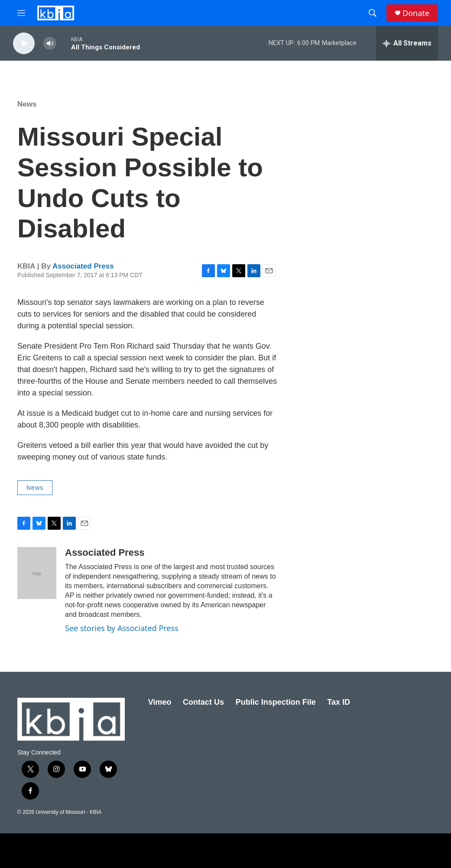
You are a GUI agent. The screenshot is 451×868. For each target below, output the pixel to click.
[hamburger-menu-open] (21, 13)
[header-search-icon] (373, 13)
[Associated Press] (37, 573)
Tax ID (339, 702)
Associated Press (83, 266)
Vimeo (160, 702)
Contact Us (203, 702)
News (27, 104)
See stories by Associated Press (122, 628)
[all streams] (407, 43)
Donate (416, 13)
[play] (24, 44)
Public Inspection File (276, 702)
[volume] (50, 44)
